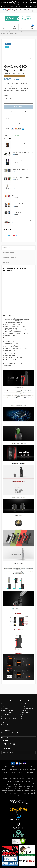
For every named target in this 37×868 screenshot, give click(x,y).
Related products (9, 257)
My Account (24, 9)
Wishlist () (9, 11)
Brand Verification (7, 712)
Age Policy (5, 706)
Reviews (6, 262)
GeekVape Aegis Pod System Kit (20, 212)
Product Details (9, 253)
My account (24, 717)
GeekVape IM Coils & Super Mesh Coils (22, 152)
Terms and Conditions (27, 708)
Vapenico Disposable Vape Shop (10, 722)
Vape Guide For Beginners (10, 717)
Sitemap (5, 727)
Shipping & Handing (8, 710)
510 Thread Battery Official (10, 719)
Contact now (16, 136)
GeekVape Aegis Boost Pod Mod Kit (21, 161)
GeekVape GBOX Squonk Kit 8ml (21, 178)
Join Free (31, 9)
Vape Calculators (27, 11)
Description (7, 247)
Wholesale (6, 725)
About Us (24, 704)
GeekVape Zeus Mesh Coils (19, 144)
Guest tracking (25, 719)
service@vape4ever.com (10, 738)
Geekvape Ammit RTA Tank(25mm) (21, 169)
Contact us (6, 708)
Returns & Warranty (8, 715)
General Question (26, 712)
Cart (34, 11)
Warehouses (25, 710)
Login (23, 715)
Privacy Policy (25, 706)
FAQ (18, 9)
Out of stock (18, 107)
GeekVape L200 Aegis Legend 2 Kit (21, 221)
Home (13, 9)
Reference (7, 74)
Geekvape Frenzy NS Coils (19, 186)
